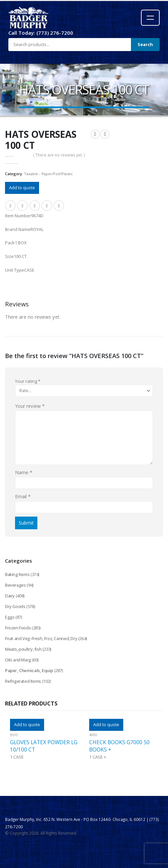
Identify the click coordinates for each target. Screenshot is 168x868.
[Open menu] (150, 18)
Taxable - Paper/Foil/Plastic (48, 174)
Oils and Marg (18, 660)
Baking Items (17, 574)
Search (145, 44)
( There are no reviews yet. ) (59, 155)
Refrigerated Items (23, 681)
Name (24, 472)
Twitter (22, 206)
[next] (105, 134)
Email (59, 206)
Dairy (10, 596)
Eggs (10, 617)
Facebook (10, 206)
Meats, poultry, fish (23, 649)
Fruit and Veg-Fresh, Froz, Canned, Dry (41, 638)
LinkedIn (35, 206)
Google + (47, 206)
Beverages (16, 585)
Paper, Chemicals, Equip (29, 670)
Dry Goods (15, 606)
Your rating (28, 381)
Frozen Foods (18, 628)
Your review (30, 406)
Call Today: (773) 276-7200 (41, 33)
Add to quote (22, 188)
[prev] (95, 134)
